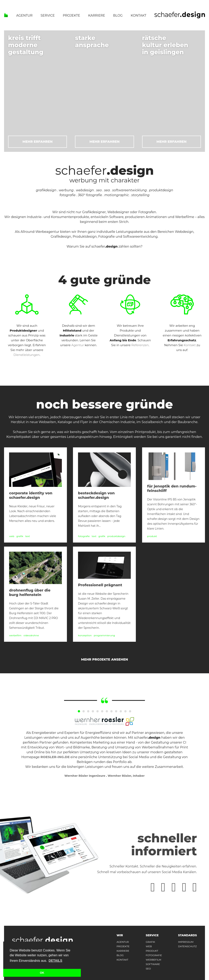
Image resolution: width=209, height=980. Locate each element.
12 (130, 711)
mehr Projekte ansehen (104, 659)
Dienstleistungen (27, 355)
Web (149, 946)
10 (121, 711)
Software (153, 964)
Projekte (72, 15)
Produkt (152, 951)
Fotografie (154, 955)
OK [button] (42, 973)
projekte (123, 946)
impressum (186, 942)
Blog (118, 15)
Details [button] (55, 961)
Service (48, 15)
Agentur (24, 15)
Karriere (97, 15)
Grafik (150, 942)
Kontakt (139, 15)
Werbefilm (154, 960)
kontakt (122, 960)
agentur (123, 942)
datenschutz (187, 946)
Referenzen (140, 345)
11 (125, 711)
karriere (123, 951)
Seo (148, 969)
